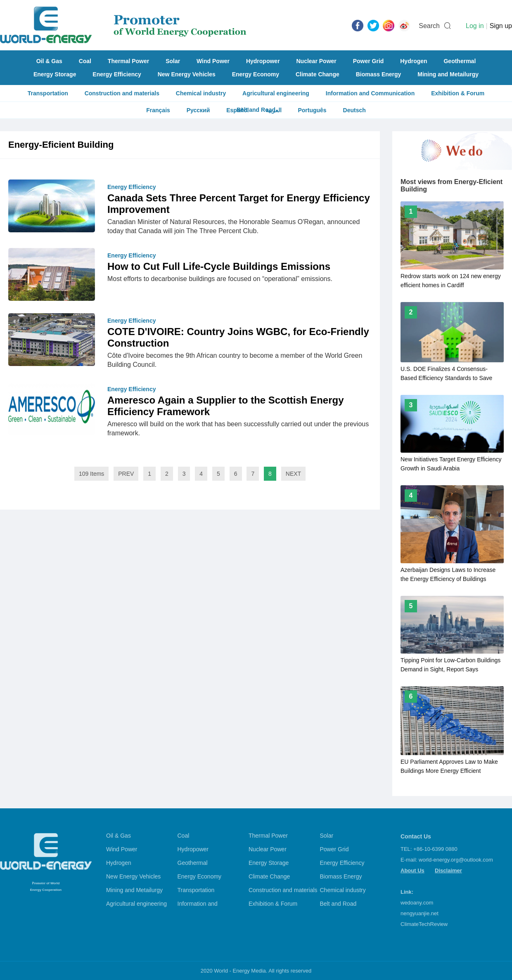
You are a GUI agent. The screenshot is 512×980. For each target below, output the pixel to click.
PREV (126, 474)
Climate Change (318, 74)
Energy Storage (55, 74)
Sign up (501, 26)
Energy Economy (256, 74)
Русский (198, 110)
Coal (85, 61)
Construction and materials (122, 93)
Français (158, 110)
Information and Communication (370, 93)
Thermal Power (128, 61)
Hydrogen (414, 61)
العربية (274, 110)
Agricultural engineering (276, 93)
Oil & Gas (49, 61)
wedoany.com (417, 903)
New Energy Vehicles (187, 74)
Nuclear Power (316, 61)
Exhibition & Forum (458, 93)
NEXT (293, 474)
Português (312, 110)
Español (237, 110)
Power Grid (369, 61)
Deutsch (354, 110)
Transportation (48, 93)
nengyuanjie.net (420, 913)
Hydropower (263, 61)
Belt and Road (338, 904)
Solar (173, 61)
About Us (412, 870)
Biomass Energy (379, 74)
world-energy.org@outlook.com (456, 860)
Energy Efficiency (117, 74)
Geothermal (460, 61)
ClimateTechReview (424, 924)
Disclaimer (448, 870)
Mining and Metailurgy (448, 74)
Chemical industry (201, 93)
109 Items (91, 474)
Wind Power (213, 61)
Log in (475, 26)
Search (429, 26)
